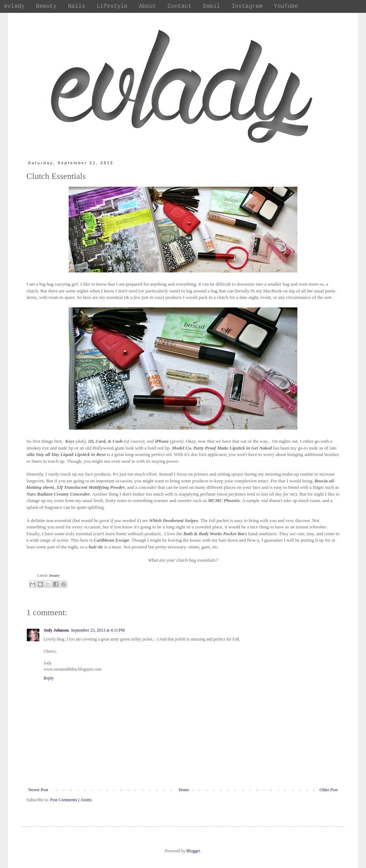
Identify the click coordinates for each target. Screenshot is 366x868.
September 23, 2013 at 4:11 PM (98, 630)
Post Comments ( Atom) (71, 800)
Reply (49, 678)
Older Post (329, 790)
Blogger (193, 851)
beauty (55, 575)
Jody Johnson (56, 630)
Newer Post (38, 790)
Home (184, 790)
